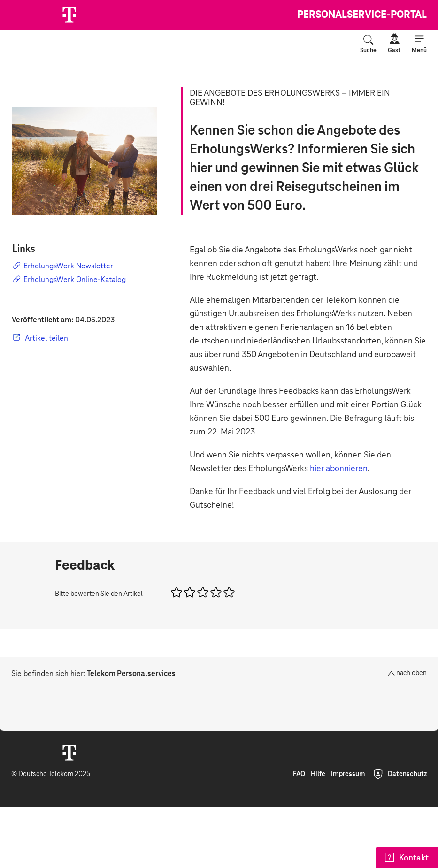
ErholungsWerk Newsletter (63, 266)
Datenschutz (407, 774)
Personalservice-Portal (362, 15)
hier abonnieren (339, 469)
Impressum (348, 774)
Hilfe (318, 774)
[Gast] (394, 44)
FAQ (299, 774)
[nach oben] (398, 674)
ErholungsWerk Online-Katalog (69, 279)
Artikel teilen (46, 338)
